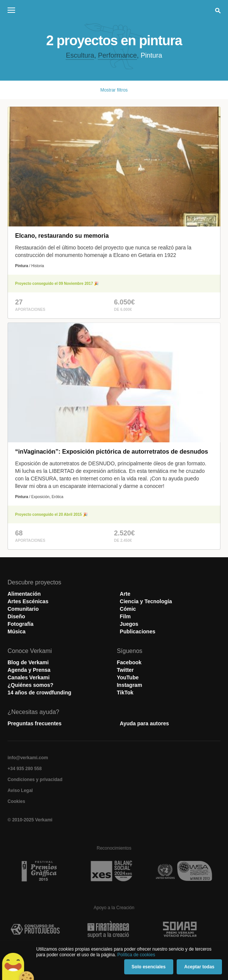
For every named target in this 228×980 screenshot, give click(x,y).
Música (16, 631)
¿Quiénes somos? (30, 685)
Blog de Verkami (28, 662)
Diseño (16, 616)
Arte (125, 594)
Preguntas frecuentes (35, 723)
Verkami (115, 12)
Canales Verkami (28, 677)
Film (125, 616)
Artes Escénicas (28, 601)
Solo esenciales (149, 967)
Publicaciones (137, 631)
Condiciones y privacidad (35, 780)
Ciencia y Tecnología (146, 601)
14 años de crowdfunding (39, 693)
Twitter (125, 670)
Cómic (128, 609)
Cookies (16, 801)
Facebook (129, 662)
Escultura (80, 55)
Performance (117, 55)
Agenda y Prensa (29, 670)
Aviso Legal (20, 790)
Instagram (129, 685)
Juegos (129, 624)
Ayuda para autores (144, 723)
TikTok (125, 693)
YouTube (128, 677)
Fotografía (20, 624)
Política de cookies (136, 955)
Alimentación (24, 594)
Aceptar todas (199, 967)
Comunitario (23, 609)
